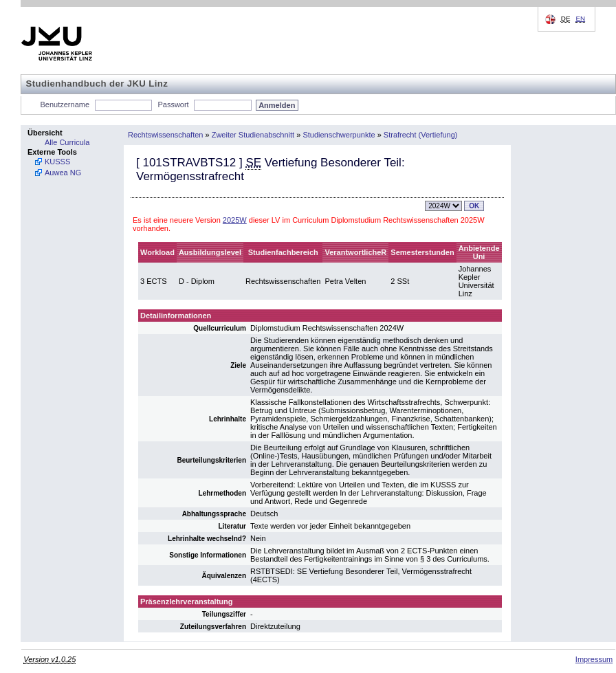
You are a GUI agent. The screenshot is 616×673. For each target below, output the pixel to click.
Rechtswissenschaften (165, 135)
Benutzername (65, 104)
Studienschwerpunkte (339, 135)
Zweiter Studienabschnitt (253, 135)
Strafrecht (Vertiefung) (421, 135)
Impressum (594, 659)
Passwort (173, 104)
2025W (235, 220)
